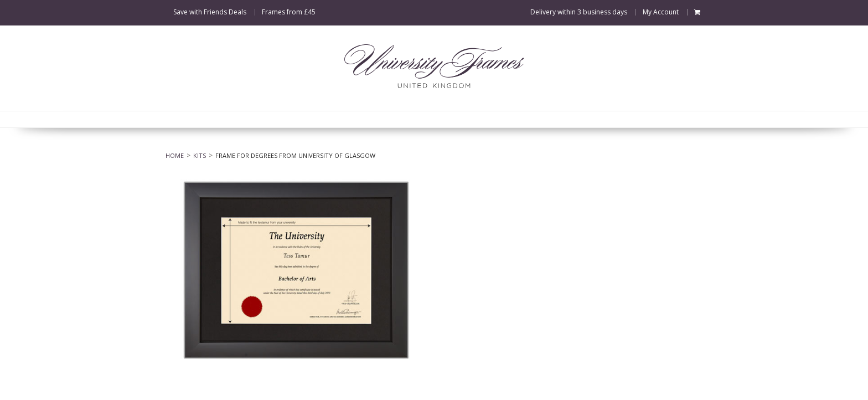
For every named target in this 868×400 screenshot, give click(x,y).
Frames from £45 (289, 12)
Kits (200, 155)
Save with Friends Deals (210, 12)
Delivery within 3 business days (579, 12)
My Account (661, 12)
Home (175, 155)
